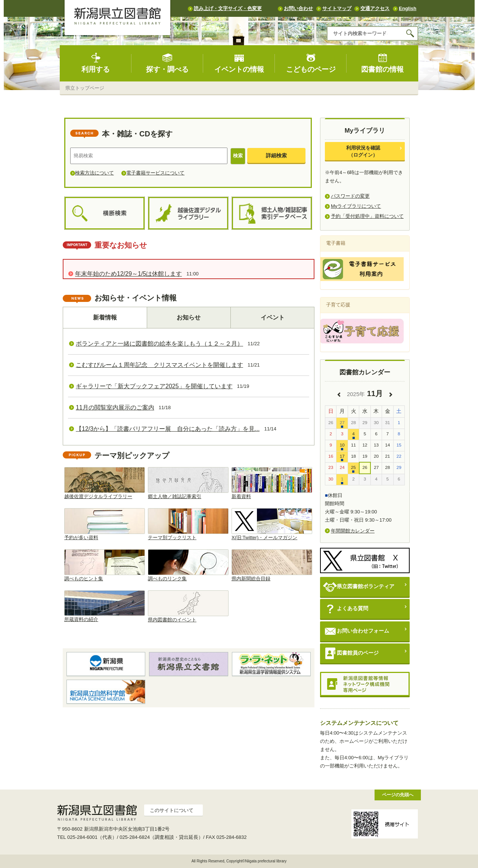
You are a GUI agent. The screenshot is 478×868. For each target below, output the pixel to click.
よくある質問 (346, 609)
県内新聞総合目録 (272, 565)
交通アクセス (375, 8)
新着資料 (272, 483)
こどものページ (311, 63)
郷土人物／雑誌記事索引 (188, 483)
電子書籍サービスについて (155, 173)
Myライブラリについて (356, 206)
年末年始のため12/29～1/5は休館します (128, 274)
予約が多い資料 (105, 524)
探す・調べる (167, 63)
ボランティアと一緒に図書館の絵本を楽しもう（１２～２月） (159, 344)
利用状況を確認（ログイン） (363, 151)
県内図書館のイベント (188, 606)
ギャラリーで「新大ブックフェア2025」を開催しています (154, 386)
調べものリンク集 (188, 565)
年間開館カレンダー (353, 531)
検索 (238, 156)
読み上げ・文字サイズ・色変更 (228, 8)
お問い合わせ (298, 8)
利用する (96, 63)
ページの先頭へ (398, 795)
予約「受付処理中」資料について (367, 216)
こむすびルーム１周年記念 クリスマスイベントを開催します (159, 365)
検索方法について (94, 173)
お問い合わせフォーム (356, 631)
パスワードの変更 (350, 196)
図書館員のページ (351, 653)
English (408, 8)
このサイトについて (172, 810)
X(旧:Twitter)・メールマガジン (272, 524)
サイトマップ (337, 8)
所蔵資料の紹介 (105, 606)
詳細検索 (276, 155)
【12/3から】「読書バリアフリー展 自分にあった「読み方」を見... (168, 429)
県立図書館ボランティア (359, 587)
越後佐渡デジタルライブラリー (105, 483)
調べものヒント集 (105, 565)
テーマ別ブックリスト (188, 524)
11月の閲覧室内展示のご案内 (115, 407)
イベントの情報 (239, 63)
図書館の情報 (382, 63)
